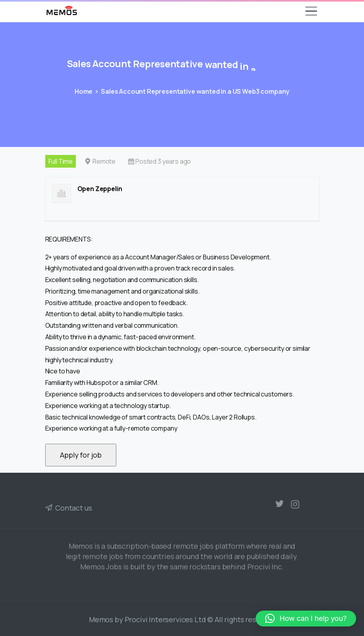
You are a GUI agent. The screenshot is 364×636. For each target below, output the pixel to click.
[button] (306, 619)
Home (83, 91)
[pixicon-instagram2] (295, 510)
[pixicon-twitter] (279, 506)
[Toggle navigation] (311, 11)
